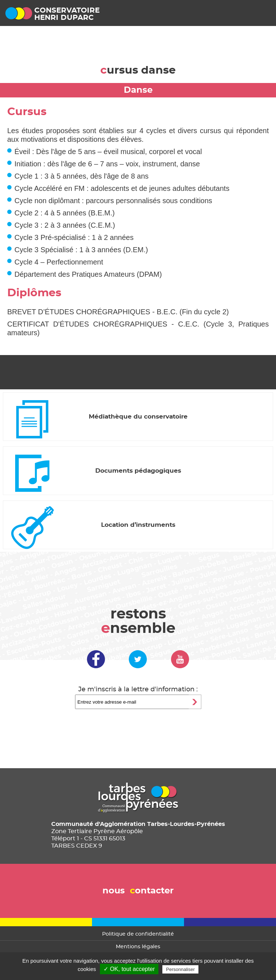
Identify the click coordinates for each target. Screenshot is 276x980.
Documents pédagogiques (138, 471)
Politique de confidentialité (138, 934)
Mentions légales (138, 947)
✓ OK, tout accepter (129, 969)
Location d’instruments (138, 525)
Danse (138, 90)
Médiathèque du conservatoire (138, 417)
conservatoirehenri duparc (67, 14)
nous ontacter (138, 891)
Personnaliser (180, 969)
